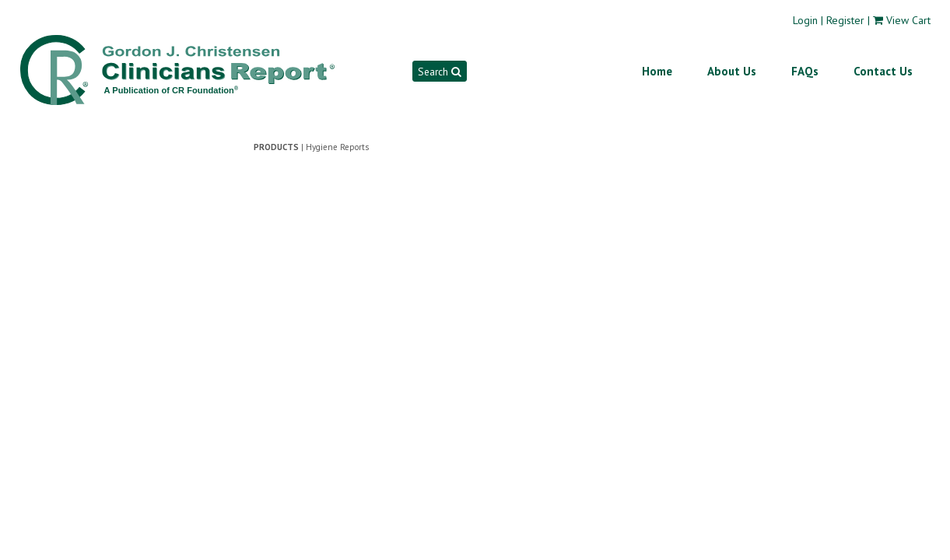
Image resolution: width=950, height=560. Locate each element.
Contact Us (883, 71)
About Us (732, 71)
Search (439, 72)
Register (845, 20)
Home (657, 71)
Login (805, 20)
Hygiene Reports (337, 147)
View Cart (908, 20)
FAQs (805, 71)
